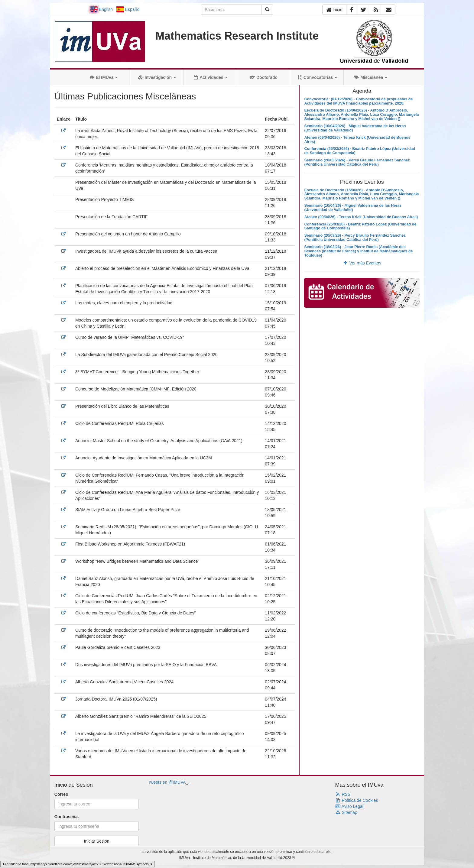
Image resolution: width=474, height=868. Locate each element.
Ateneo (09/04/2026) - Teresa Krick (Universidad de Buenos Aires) (357, 140)
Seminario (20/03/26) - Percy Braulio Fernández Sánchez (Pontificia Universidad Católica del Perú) (355, 238)
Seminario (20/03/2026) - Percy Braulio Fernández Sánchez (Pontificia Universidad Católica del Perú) (357, 162)
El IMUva (103, 77)
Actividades (210, 77)
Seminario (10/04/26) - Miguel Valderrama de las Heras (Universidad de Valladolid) (353, 208)
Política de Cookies (357, 800)
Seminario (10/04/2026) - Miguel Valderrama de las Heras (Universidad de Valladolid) (355, 128)
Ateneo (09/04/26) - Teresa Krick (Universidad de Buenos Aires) (361, 217)
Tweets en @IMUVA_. (169, 782)
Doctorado (264, 77)
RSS (343, 794)
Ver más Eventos (362, 263)
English (101, 9)
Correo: (62, 794)
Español (128, 9)
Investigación (157, 77)
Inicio (334, 10)
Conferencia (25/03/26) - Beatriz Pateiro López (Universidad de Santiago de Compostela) (360, 226)
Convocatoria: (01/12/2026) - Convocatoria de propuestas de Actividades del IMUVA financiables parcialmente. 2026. (358, 101)
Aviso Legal (349, 806)
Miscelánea (370, 77)
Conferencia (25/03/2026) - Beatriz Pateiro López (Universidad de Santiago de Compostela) (360, 151)
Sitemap (346, 812)
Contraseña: (67, 817)
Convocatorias (317, 77)
